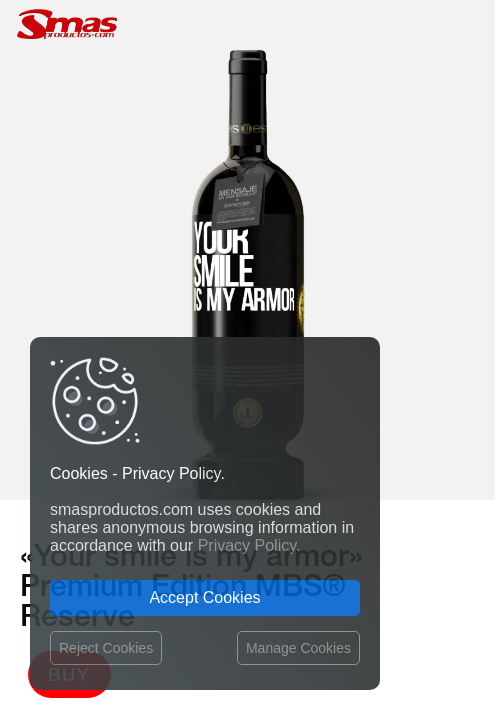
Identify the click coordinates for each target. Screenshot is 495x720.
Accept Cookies (204, 597)
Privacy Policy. (249, 545)
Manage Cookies (298, 648)
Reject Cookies (106, 648)
